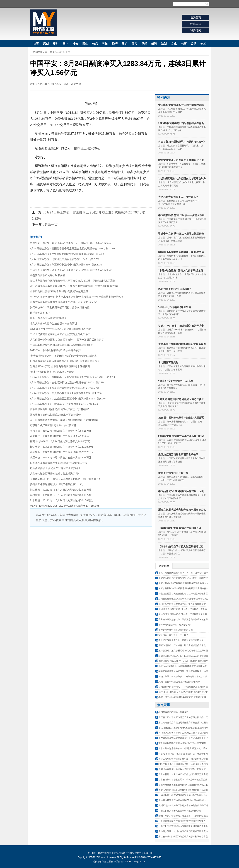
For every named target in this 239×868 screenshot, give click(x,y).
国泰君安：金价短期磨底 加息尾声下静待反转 (55, 415)
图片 (134, 44)
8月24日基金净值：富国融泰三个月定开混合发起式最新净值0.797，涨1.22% (73, 248)
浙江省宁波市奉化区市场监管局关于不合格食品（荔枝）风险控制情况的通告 (73, 281)
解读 (154, 44)
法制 (164, 44)
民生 (85, 44)
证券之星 (76, 84)
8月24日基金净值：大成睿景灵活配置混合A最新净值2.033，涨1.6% (68, 399)
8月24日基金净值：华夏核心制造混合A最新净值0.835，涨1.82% (66, 265)
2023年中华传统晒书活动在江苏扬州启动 (181, 436)
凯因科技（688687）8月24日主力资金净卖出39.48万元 (61, 457)
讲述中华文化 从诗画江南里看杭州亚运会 (181, 234)
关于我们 (92, 853)
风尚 (144, 44)
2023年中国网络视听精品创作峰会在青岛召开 (55, 350)
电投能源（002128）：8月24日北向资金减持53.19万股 (61, 495)
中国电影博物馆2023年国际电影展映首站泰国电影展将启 (62, 345)
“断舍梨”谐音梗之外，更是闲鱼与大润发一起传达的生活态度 (63, 356)
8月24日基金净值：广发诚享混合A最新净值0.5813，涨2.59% (64, 404)
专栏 (203, 44)
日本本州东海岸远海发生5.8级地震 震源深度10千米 (59, 463)
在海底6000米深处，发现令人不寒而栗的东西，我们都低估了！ (65, 479)
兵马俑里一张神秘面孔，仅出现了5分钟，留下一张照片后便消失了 (67, 340)
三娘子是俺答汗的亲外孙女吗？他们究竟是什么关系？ (60, 334)
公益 (194, 44)
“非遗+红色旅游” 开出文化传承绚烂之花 (181, 270)
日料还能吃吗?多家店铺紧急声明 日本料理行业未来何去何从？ (65, 361)
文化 (174, 44)
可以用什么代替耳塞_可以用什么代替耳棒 (53, 425)
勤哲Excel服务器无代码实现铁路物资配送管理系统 (183, 666)
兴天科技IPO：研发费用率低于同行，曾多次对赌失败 (60, 307)
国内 (66, 44)
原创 (46, 44)
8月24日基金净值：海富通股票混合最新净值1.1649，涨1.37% (65, 259)
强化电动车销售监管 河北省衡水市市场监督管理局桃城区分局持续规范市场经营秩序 (77, 297)
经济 (115, 44)
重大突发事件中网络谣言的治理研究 (176, 630)
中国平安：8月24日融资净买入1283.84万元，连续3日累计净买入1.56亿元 (71, 243)
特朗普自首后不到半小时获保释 (48, 275)
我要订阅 (196, 30)
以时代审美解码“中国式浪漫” (175, 289)
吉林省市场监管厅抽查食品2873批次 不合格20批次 (183, 800)
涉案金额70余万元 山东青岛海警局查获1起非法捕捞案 (60, 366)
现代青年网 (44, 23)
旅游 (125, 44)
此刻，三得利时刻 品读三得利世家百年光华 (179, 682)
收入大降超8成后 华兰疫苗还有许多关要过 (54, 324)
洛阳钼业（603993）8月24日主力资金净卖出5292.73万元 (62, 452)
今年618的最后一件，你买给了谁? (175, 625)
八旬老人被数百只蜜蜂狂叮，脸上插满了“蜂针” (56, 474)
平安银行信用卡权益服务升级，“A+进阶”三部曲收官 (183, 578)
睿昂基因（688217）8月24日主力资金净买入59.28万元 (61, 431)
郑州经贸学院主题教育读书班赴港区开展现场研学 (182, 604)
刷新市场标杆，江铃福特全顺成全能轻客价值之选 (182, 645)
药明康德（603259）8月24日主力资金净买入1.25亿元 (60, 436)
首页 (36, 44)
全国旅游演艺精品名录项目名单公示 (178, 454)
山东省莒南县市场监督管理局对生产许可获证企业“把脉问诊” (63, 302)
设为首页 (196, 17)
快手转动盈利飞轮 (40, 313)
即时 (56, 44)
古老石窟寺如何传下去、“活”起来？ (178, 197)
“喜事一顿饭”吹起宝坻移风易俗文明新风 (52, 372)
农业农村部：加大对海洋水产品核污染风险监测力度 (183, 774)
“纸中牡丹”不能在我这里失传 (175, 307)
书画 (184, 44)
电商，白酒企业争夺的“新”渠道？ (48, 318)
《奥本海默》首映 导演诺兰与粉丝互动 (180, 528)
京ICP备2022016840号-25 (149, 857)
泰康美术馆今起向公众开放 (173, 473)
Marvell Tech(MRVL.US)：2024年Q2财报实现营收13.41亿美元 (65, 506)
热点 (95, 44)
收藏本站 (196, 24)
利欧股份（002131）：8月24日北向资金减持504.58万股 (61, 500)
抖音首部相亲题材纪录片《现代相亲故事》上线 (56, 484)
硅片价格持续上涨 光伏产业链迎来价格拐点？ (55, 468)
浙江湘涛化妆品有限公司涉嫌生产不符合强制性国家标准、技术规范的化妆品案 (74, 286)
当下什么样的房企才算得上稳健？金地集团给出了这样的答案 (64, 420)
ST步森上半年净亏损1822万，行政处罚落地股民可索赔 (61, 329)
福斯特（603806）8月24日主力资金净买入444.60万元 (60, 441)
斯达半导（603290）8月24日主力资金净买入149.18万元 (61, 447)
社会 (75, 44)
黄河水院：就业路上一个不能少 (173, 635)
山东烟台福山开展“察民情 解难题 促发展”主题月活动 (59, 291)
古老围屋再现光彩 (168, 362)
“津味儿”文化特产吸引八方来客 (176, 381)
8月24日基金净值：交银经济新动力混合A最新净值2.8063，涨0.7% (67, 254)
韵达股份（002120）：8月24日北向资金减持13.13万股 (61, 490)
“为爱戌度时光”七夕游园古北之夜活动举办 (182, 178)
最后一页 (51, 225)
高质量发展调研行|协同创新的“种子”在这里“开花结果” (60, 409)
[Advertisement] (91, 553)
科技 (105, 44)
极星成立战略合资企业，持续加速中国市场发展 (181, 640)
